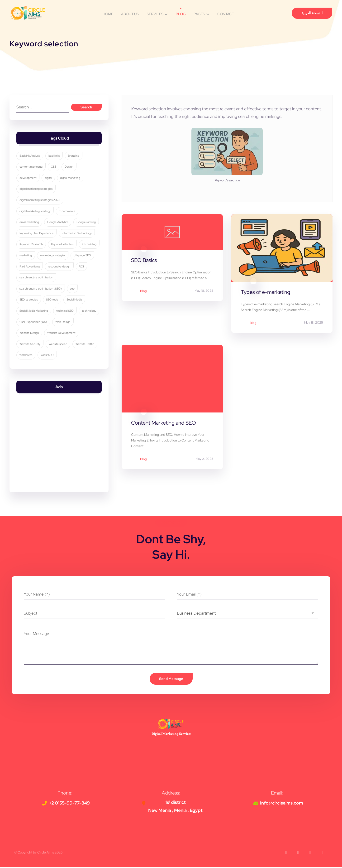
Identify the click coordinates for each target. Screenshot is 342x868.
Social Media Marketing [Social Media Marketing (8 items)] (34, 311)
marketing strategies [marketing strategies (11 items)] (53, 256)
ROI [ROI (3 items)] (82, 267)
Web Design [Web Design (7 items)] (63, 322)
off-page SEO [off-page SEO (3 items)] (83, 256)
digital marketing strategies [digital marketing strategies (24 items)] (36, 189)
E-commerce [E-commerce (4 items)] (67, 211)
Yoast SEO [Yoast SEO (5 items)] (47, 355)
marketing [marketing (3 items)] (26, 256)
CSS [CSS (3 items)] (54, 167)
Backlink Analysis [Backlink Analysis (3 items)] (30, 156)
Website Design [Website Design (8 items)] (29, 333)
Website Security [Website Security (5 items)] (30, 344)
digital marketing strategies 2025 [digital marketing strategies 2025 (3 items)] (40, 200)
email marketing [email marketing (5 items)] (29, 223)
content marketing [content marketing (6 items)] (31, 167)
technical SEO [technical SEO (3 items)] (65, 311)
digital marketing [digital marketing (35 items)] (70, 178)
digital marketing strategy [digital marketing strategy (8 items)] (35, 211)
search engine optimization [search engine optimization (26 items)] (37, 278)
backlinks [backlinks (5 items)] (54, 156)
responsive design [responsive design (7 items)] (59, 267)
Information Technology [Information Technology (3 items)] (77, 233)
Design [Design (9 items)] (69, 167)
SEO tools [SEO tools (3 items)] (52, 300)
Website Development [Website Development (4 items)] (62, 333)
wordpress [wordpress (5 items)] (26, 355)
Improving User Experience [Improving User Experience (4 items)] (37, 233)
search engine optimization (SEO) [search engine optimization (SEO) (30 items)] (41, 289)
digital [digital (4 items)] (48, 178)
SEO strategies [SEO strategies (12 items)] (29, 300)
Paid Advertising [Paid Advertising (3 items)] (30, 267)
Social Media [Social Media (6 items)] (74, 300)
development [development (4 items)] (28, 178)
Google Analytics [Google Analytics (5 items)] (58, 223)
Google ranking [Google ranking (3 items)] (86, 223)
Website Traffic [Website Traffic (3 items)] (85, 344)
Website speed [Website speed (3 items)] (58, 344)
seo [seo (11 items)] (73, 289)
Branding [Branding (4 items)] (74, 156)
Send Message (171, 679)
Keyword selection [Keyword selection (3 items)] (63, 245)
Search (86, 107)
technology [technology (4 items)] (89, 311)
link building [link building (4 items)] (89, 245)
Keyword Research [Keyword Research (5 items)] (31, 245)
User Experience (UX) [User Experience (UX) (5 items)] (33, 322)
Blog (143, 291)
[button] (286, 853)
